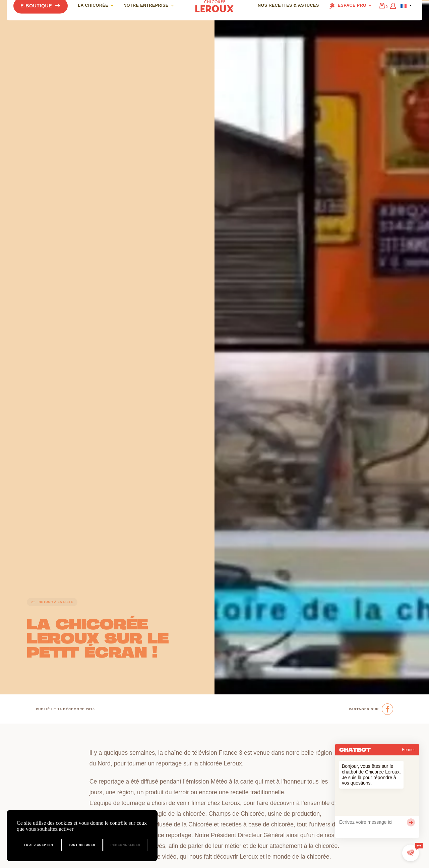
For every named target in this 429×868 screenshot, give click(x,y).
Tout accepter (39, 845)
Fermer (408, 750)
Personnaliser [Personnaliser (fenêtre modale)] (126, 845)
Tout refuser (82, 845)
